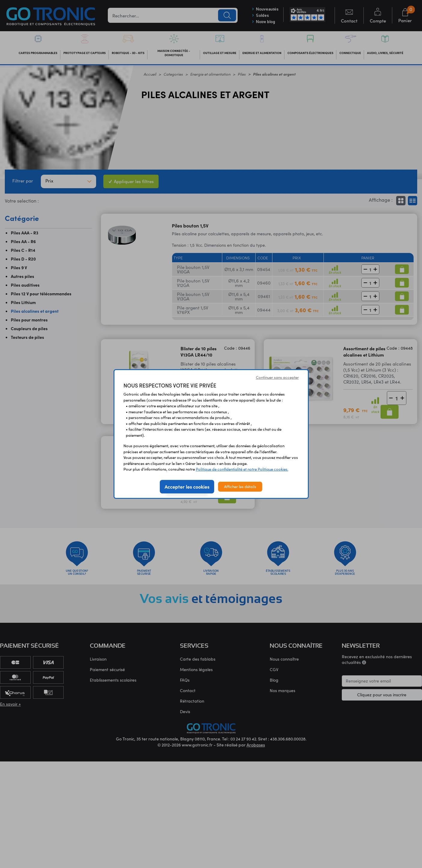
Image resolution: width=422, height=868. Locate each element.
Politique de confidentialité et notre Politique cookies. (242, 469)
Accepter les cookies (187, 487)
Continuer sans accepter (277, 377)
